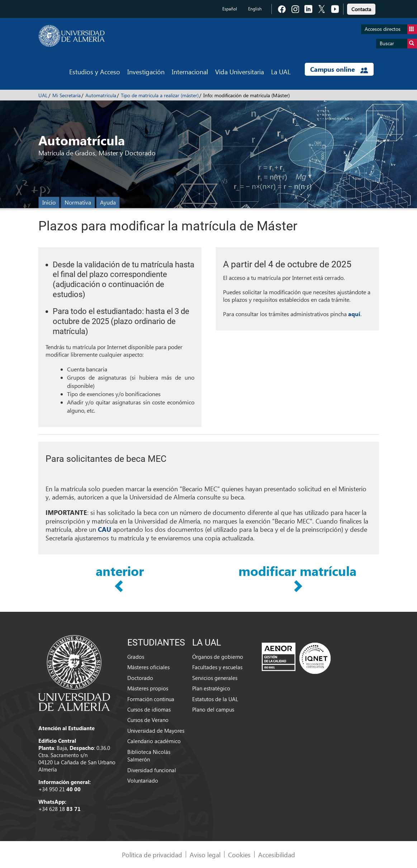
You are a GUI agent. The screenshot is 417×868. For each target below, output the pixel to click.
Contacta (361, 9)
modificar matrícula (297, 571)
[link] (361, 8)
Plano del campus (213, 709)
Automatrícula (101, 95)
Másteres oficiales (148, 667)
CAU (105, 529)
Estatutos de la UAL (215, 699)
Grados (136, 657)
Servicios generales (215, 678)
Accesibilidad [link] (277, 855)
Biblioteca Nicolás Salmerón (149, 756)
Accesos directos (391, 29)
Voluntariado (143, 780)
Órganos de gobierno (218, 657)
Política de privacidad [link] (152, 855)
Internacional (190, 72)
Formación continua (151, 699)
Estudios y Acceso (95, 72)
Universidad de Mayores (156, 731)
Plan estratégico (211, 688)
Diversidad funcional (152, 770)
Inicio (49, 202)
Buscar (398, 44)
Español (230, 9)
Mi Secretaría (67, 95)
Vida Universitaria (240, 72)
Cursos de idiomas (149, 709)
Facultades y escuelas (217, 667)
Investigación (146, 72)
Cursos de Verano (148, 720)
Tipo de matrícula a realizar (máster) (160, 95)
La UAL (281, 72)
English (255, 9)
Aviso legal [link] (205, 855)
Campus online (339, 69)
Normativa (78, 202)
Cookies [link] (239, 855)
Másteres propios (148, 688)
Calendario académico (154, 741)
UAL (43, 95)
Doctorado (140, 678)
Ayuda (108, 202)
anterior (120, 571)
